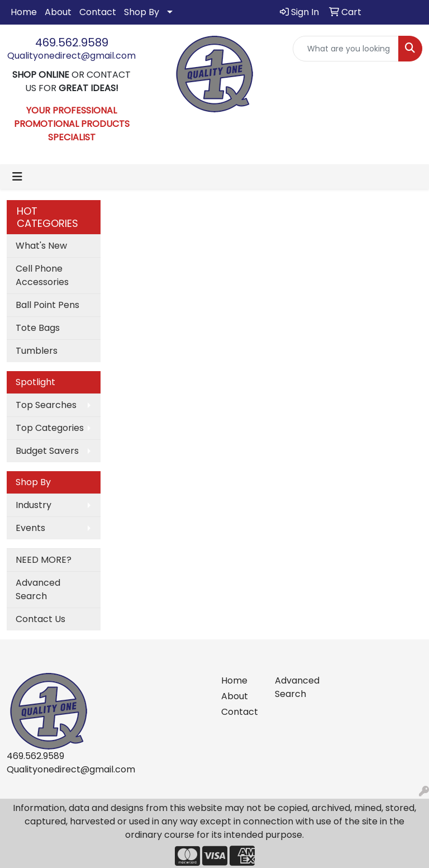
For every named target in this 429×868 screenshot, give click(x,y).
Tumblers (37, 351)
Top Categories (50, 428)
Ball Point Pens (47, 305)
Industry (34, 505)
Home (24, 12)
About (58, 12)
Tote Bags (38, 328)
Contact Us (40, 619)
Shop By (142, 12)
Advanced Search (38, 589)
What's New (41, 246)
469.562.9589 (72, 42)
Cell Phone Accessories (42, 275)
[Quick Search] (346, 49)
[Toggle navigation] (17, 177)
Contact (98, 12)
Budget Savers (47, 451)
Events (30, 528)
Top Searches (46, 405)
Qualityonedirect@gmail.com (71, 56)
